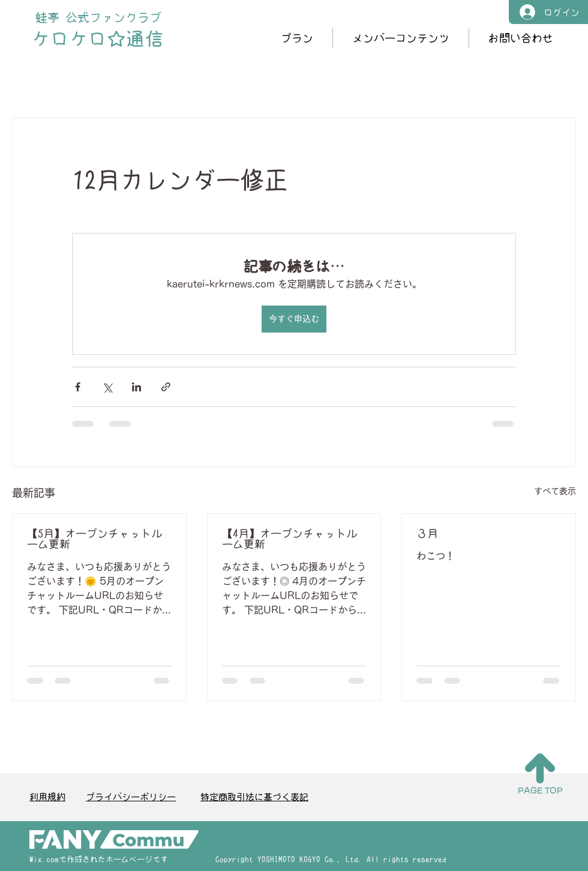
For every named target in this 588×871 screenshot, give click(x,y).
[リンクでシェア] (166, 387)
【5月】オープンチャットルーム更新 (94, 539)
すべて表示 (555, 491)
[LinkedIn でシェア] (136, 387)
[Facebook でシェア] (78, 387)
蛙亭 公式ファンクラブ (98, 17)
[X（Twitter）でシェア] (107, 387)
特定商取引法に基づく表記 (254, 797)
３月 (427, 534)
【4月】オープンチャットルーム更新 (289, 539)
